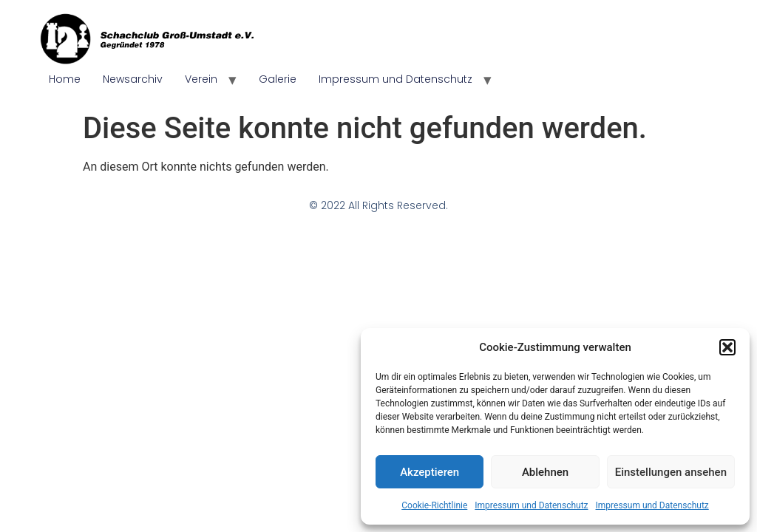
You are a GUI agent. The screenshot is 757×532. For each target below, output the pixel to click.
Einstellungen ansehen (671, 472)
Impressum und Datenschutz (531, 505)
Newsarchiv (133, 79)
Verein (201, 79)
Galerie (278, 79)
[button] (727, 347)
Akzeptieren (430, 472)
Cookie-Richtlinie (434, 505)
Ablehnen (545, 472)
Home (65, 79)
